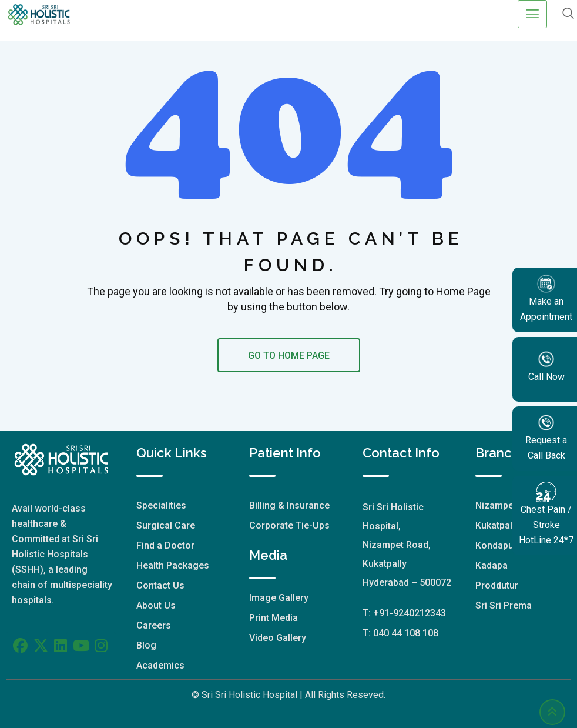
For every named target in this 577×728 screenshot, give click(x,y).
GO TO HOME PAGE (289, 355)
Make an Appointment (546, 298)
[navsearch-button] (568, 14)
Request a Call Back (546, 437)
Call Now (546, 365)
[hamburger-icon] (532, 14)
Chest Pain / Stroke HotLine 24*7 (546, 514)
